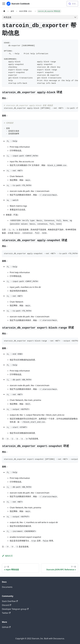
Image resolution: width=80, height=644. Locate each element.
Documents (7, 587)
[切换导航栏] (4, 4)
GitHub (6, 627)
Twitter (6, 613)
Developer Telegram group (15, 609)
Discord (6, 605)
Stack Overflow (10, 601)
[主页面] (4, 11)
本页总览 (7, 17)
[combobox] (72, 4)
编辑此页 (7, 556)
